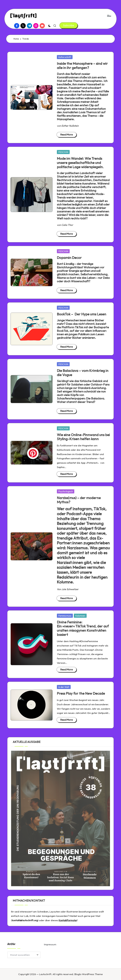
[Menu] (109, 16)
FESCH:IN (63, 152)
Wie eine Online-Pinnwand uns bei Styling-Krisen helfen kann (83, 437)
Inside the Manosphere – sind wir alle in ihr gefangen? (82, 66)
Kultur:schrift (65, 57)
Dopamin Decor (69, 258)
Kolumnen (80, 616)
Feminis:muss (65, 616)
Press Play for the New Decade (81, 693)
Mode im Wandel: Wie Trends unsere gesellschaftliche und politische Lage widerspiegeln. (80, 163)
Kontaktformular (68, 920)
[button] (69, 25)
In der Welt (64, 687)
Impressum (50, 944)
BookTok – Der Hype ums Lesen (82, 314)
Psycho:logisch (66, 491)
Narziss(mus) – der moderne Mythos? (79, 500)
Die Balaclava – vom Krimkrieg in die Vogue (83, 373)
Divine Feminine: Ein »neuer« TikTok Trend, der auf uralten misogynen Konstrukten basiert (83, 628)
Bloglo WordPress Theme (89, 974)
